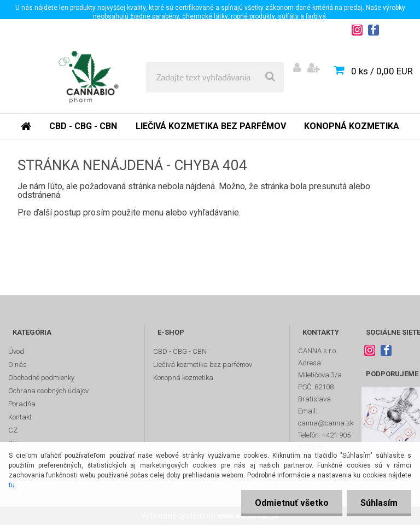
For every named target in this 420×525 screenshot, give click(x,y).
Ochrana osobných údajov (48, 391)
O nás (17, 364)
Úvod (16, 351)
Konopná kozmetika (352, 126)
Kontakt (20, 417)
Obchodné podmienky (41, 378)
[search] (270, 77)
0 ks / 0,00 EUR (382, 71)
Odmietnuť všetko (292, 503)
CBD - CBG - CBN (83, 126)
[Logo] (88, 77)
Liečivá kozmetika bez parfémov (211, 126)
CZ (13, 430)
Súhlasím (379, 503)
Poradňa (22, 404)
